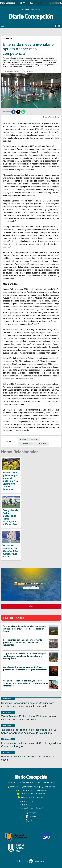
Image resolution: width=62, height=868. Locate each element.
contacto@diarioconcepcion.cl (33, 790)
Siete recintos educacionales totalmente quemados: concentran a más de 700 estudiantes (22, 642)
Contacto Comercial (26, 802)
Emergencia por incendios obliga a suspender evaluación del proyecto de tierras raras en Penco (25, 629)
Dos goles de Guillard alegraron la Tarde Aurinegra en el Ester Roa (10, 517)
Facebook (31, 817)
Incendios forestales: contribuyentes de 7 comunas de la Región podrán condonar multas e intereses (25, 683)
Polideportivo (26, 444)
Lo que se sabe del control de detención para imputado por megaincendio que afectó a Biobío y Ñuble (24, 656)
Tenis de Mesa (42, 444)
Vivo (31, 606)
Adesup (23, 439)
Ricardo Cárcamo (13, 71)
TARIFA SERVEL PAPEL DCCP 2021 (33, 797)
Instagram (31, 813)
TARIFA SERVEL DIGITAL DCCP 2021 (33, 794)
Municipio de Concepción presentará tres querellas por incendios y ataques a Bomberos (25, 668)
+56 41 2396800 (50, 787)
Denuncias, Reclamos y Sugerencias (32, 808)
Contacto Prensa (25, 805)
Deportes (34, 439)
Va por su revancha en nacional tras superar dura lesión (10, 551)
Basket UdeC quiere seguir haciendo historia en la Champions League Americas (10, 481)
